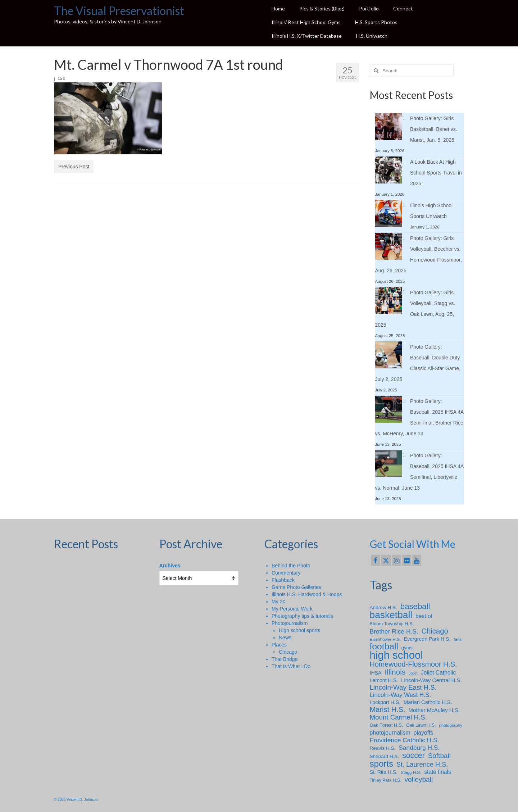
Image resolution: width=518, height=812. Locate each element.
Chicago (288, 652)
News (285, 638)
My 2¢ (278, 602)
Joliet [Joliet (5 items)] (413, 673)
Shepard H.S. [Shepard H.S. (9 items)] (385, 756)
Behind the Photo (291, 566)
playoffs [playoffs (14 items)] (423, 732)
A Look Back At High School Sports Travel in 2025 (436, 173)
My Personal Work (292, 609)
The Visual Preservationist (119, 11)
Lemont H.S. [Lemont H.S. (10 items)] (384, 680)
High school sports (299, 630)
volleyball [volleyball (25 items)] (419, 780)
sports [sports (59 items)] (382, 764)
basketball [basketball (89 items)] (391, 615)
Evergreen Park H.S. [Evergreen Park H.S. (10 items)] (427, 639)
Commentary (286, 573)
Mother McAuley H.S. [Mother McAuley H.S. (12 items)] (434, 710)
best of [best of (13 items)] (424, 616)
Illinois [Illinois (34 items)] (395, 672)
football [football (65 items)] (384, 647)
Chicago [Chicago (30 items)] (435, 631)
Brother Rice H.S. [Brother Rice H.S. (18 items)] (394, 631)
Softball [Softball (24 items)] (439, 756)
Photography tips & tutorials (302, 616)
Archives (170, 566)
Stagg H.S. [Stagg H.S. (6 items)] (411, 772)
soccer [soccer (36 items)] (414, 756)
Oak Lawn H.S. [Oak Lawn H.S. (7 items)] (421, 725)
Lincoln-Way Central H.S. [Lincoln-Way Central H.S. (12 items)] (431, 680)
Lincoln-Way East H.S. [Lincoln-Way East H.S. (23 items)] (403, 688)
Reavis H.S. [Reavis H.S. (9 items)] (383, 748)
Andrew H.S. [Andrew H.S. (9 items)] (383, 607)
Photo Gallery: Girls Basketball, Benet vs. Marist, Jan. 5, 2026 (434, 129)
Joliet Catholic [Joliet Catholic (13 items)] (438, 673)
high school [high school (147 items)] (396, 655)
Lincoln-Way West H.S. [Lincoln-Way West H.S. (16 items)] (401, 695)
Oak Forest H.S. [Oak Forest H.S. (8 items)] (387, 725)
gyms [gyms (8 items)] (407, 648)
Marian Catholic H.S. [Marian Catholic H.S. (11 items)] (428, 702)
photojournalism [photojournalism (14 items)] (390, 732)
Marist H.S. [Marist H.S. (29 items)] (388, 709)
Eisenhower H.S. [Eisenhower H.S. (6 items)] (385, 639)
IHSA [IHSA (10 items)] (376, 673)
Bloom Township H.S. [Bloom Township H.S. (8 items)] (392, 624)
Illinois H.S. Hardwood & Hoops (307, 594)
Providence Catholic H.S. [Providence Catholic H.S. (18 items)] (405, 740)
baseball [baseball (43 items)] (415, 607)
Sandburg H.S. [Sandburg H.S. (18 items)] (419, 748)
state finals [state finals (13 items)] (438, 772)
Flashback (283, 580)
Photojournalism (290, 623)
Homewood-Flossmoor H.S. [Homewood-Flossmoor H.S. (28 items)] (414, 664)
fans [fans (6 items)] (458, 639)
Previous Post (74, 167)
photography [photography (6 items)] (451, 725)
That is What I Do (291, 666)
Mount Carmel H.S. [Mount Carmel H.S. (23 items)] (398, 717)
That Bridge (285, 659)
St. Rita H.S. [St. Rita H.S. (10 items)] (384, 772)
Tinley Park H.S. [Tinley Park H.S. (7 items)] (386, 780)
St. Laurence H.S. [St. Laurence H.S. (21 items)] (422, 765)
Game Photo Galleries (296, 587)
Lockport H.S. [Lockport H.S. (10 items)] (385, 702)
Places (279, 645)
